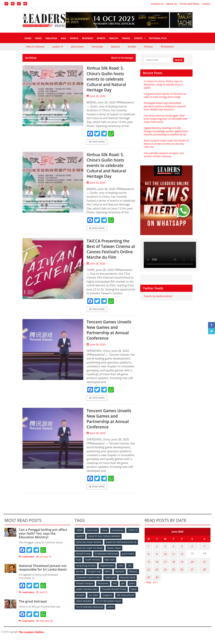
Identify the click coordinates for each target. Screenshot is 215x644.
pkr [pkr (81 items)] (78, 595)
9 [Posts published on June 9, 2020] (156, 559)
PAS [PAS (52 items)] (135, 589)
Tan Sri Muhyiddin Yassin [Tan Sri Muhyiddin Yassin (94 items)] (88, 612)
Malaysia (51, 38)
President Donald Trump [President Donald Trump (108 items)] (88, 600)
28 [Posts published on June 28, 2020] (203, 573)
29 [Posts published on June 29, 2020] (148, 580)
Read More (97, 142)
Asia (64, 38)
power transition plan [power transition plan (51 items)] (105, 595)
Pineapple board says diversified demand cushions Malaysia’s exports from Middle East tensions (164, 106)
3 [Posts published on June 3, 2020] (163, 553)
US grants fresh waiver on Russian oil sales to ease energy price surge (165, 95)
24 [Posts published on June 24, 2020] (163, 573)
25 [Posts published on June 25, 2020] (171, 573)
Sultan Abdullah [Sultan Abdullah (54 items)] (120, 606)
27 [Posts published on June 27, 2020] (189, 573)
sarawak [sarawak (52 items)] (120, 600)
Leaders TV (58, 47)
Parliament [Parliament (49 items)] (123, 589)
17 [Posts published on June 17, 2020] (163, 566)
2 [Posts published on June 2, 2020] (156, 553)
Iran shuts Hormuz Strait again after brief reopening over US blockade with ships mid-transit (165, 119)
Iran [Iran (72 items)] (130, 572)
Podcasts (148, 47)
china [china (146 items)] (105, 537)
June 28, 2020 (96, 96)
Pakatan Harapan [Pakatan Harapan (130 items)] (104, 589)
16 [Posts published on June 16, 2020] (156, 566)
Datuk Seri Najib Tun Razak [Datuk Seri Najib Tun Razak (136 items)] (89, 554)
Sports (101, 38)
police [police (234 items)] (87, 595)
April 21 (42, 599)
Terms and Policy (190, 4)
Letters (206, 4)
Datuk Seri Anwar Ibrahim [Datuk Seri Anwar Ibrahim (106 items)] (89, 549)
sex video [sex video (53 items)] (133, 600)
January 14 (44, 564)
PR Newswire (167, 47)
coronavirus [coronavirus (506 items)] (118, 537)
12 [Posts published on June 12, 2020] (178, 559)
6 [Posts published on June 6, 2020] (189, 553)
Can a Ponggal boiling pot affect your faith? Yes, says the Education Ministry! (43, 540)
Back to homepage (122, 58)
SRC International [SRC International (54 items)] (99, 606)
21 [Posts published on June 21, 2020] (203, 566)
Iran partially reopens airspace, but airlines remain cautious (164, 155)
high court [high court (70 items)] (110, 566)
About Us (172, 4)
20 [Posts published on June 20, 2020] (189, 566)
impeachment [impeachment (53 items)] (107, 572)
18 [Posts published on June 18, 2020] (171, 566)
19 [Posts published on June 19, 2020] (178, 566)
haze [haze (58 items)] (79, 566)
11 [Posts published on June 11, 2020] (171, 559)
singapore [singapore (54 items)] (81, 606)
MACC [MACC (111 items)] (108, 577)
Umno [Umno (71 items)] (79, 618)
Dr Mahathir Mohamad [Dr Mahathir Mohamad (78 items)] (106, 560)
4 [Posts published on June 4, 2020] (171, 553)
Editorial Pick (158, 38)
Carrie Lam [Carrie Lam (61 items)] (92, 537)
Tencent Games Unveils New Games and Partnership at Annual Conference (108, 336)
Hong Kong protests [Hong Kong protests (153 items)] (86, 572)
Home (28, 38)
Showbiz (132, 47)
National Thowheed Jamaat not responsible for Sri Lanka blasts (42, 575)
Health (114, 38)
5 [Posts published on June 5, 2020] (178, 553)
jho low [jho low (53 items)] (80, 577)
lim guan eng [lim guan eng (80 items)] (94, 577)
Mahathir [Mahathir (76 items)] (120, 577)
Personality (97, 47)
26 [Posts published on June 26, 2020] (178, 573)
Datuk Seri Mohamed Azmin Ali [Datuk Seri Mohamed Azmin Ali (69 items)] (121, 549)
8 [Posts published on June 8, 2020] (148, 559)
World (74, 38)
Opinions (115, 47)
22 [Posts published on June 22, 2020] (148, 573)
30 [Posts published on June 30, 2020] (156, 580)
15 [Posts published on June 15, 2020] (148, 566)
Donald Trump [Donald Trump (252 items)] (83, 560)
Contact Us (157, 4)
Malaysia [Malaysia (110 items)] (81, 583)
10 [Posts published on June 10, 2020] (163, 559)
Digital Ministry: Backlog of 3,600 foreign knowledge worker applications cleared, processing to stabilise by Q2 (166, 131)
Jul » (155, 584)
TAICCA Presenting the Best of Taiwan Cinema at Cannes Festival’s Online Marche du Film (111, 252)
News (39, 38)
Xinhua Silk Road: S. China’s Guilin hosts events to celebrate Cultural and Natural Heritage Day (109, 79)
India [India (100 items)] (121, 572)
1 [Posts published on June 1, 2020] (148, 553)
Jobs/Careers (77, 47)
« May (148, 584)
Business (87, 38)
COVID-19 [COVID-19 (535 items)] (81, 543)
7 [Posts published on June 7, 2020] (203, 553)
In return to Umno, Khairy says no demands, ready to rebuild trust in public (163, 84)
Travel (126, 38)
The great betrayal (33, 608)
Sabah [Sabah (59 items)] (108, 600)
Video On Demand (35, 47)
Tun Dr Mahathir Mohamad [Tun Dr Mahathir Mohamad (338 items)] (119, 612)
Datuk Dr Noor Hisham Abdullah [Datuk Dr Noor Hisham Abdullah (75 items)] (118, 543)
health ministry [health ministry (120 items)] (93, 566)
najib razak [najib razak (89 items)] (124, 583)
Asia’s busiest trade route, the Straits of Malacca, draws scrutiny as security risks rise (166, 144)
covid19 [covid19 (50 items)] (94, 543)
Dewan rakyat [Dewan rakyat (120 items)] (114, 554)
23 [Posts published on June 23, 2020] (156, 573)
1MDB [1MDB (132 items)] (79, 537)
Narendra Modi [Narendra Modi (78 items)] (84, 589)
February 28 (44, 628)
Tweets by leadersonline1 (158, 296)
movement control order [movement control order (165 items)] (102, 583)
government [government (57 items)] (128, 560)
